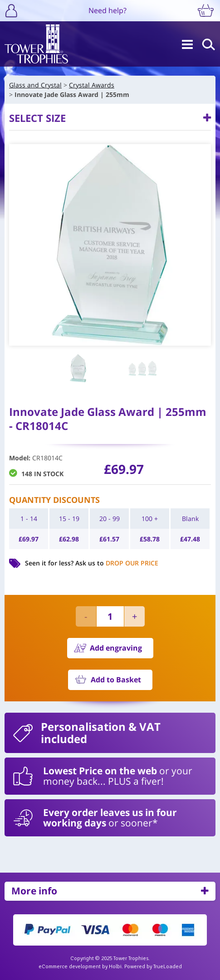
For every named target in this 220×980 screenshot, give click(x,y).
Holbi (115, 967)
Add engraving (116, 648)
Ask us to (117, 563)
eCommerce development (70, 967)
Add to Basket (116, 680)
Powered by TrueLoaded (153, 967)
